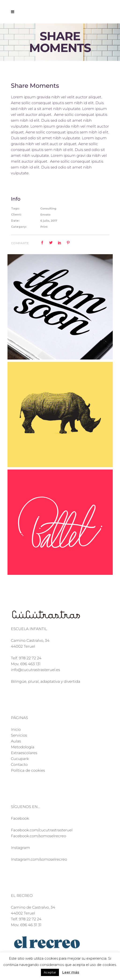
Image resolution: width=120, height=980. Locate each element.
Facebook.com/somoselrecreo (39, 836)
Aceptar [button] (50, 972)
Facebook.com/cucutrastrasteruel (42, 830)
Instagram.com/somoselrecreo (39, 860)
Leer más (71, 972)
